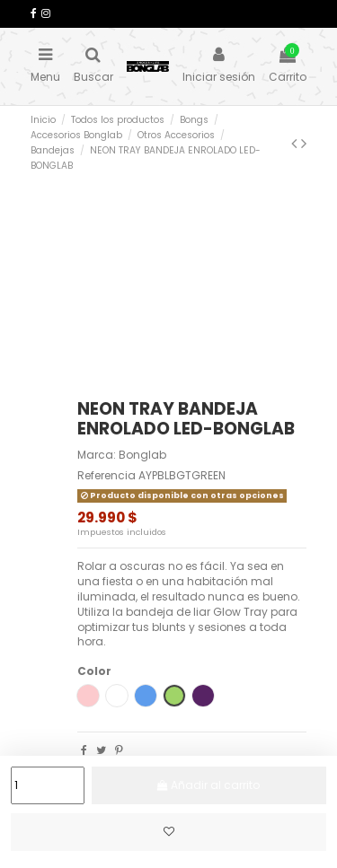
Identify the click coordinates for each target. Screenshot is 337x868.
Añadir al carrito (214, 785)
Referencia (106, 476)
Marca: (97, 455)
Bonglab (142, 455)
